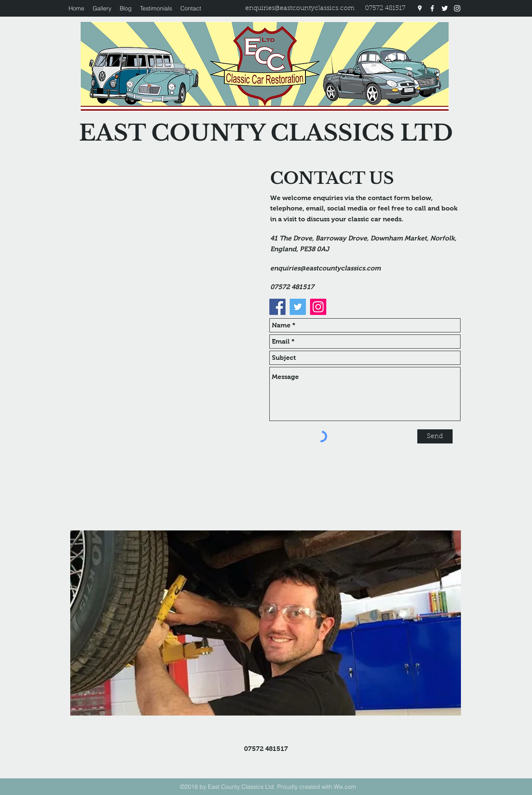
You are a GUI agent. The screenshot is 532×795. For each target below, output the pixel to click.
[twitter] (445, 8)
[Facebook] (277, 307)
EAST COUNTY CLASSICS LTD (266, 133)
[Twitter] (298, 307)
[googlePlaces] (420, 8)
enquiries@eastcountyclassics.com (300, 8)
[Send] (435, 436)
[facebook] (432, 8)
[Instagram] (318, 307)
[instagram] (457, 8)
